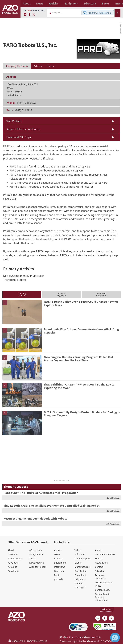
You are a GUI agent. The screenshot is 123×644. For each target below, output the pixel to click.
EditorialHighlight (62, 294)
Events (78, 563)
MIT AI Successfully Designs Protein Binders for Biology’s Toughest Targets (82, 414)
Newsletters (101, 563)
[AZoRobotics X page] (34, 15)
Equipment (60, 563)
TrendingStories (22, 294)
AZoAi (32, 559)
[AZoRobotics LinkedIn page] (25, 15)
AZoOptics (13, 563)
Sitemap (79, 583)
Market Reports (83, 559)
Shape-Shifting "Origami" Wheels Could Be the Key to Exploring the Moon (79, 386)
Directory (59, 571)
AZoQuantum (36, 554)
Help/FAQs (80, 579)
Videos (78, 550)
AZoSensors (36, 550)
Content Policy (103, 590)
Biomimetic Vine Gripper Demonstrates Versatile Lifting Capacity (81, 331)
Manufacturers (82, 567)
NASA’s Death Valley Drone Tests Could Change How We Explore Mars (81, 303)
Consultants (81, 575)
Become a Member (105, 554)
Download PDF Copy (19, 137)
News (57, 554)
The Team (80, 588)
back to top (107, 609)
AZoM (11, 550)
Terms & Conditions (101, 577)
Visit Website (14, 121)
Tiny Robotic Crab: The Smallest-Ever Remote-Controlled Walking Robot (51, 506)
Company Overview (17, 66)
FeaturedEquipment (101, 294)
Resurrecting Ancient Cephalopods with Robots (35, 519)
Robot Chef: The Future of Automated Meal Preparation (41, 493)
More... (117, 4)
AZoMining (13, 571)
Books (57, 575)
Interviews (60, 567)
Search (99, 559)
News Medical (37, 563)
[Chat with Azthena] (115, 638)
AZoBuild (12, 567)
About (57, 550)
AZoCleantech (15, 559)
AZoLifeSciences (38, 567)
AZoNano (13, 554)
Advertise (100, 571)
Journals (59, 579)
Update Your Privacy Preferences (27, 640)
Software (79, 554)
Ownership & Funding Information (102, 597)
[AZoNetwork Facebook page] (29, 15)
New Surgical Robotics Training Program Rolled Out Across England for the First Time (79, 359)
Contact (99, 567)
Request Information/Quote (23, 129)
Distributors (81, 571)
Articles (58, 559)
